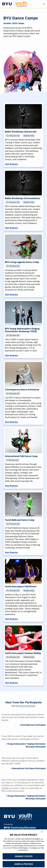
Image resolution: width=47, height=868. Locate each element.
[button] (42, 832)
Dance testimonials (28, 707)
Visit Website (11, 164)
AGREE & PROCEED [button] (24, 864)
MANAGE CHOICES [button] (24, 856)
